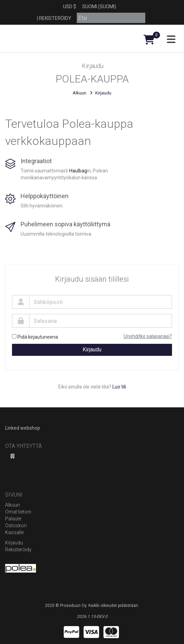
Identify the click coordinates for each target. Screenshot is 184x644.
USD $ (70, 7)
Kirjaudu (92, 349)
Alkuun (79, 93)
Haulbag (78, 171)
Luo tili (119, 387)
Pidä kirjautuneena (35, 337)
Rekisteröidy (55, 18)
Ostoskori (16, 526)
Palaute (13, 519)
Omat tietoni (18, 512)
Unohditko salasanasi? (148, 336)
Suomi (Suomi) (99, 7)
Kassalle (14, 532)
